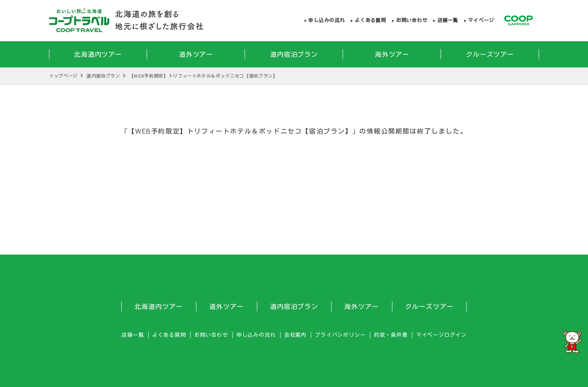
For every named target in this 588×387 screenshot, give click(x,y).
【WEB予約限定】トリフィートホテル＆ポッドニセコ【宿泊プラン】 (203, 76)
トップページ (63, 76)
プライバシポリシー (340, 335)
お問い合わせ (412, 20)
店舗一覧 (448, 20)
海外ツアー (392, 54)
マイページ (481, 20)
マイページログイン (441, 335)
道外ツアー (196, 54)
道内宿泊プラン (294, 54)
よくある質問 (370, 20)
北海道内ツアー (98, 54)
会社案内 (295, 335)
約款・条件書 (391, 335)
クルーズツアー (490, 54)
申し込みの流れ (326, 20)
